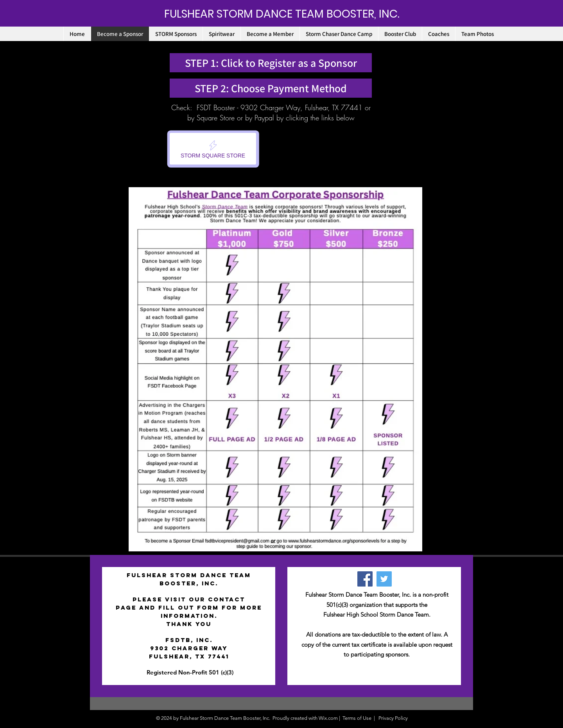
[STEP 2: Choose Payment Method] (271, 88)
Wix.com (328, 718)
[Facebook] (365, 579)
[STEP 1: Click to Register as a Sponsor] (271, 63)
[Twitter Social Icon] (384, 579)
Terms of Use (357, 718)
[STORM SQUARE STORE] (213, 149)
